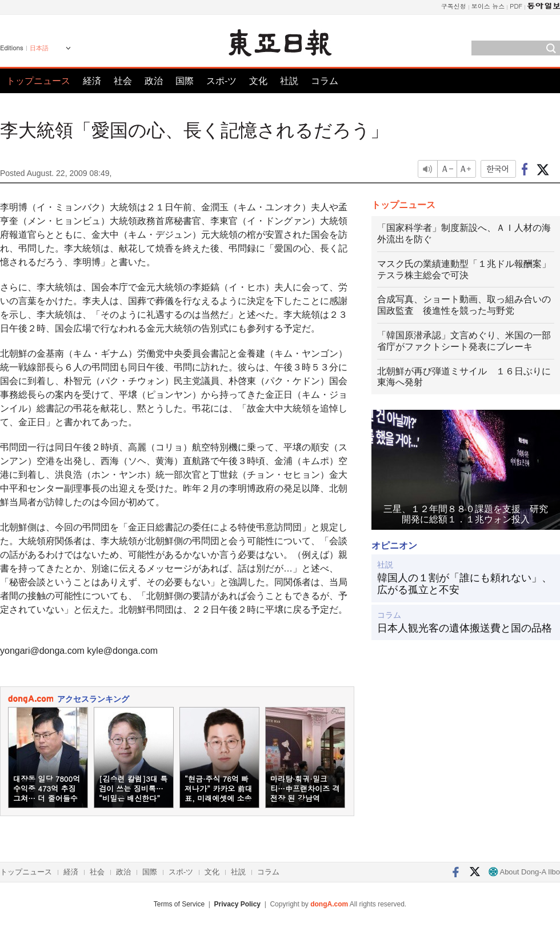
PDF (516, 6)
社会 (123, 81)
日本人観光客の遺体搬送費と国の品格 (465, 628)
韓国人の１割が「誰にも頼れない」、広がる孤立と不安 (465, 584)
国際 (185, 81)
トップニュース (38, 81)
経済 (92, 81)
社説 (289, 81)
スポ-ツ (221, 81)
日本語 (39, 48)
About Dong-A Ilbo (524, 872)
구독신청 (454, 6)
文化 (258, 81)
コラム (325, 81)
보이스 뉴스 (488, 6)
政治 (154, 81)
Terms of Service (179, 904)
